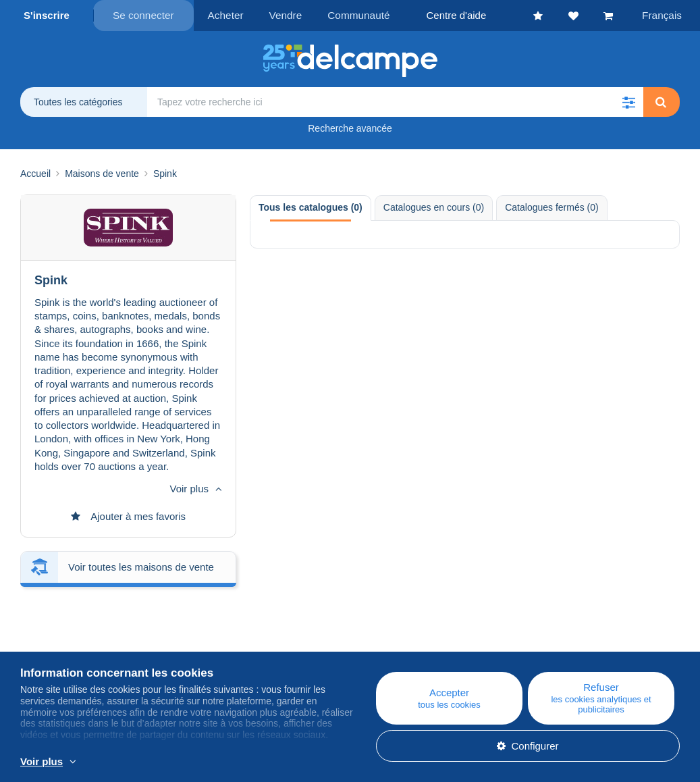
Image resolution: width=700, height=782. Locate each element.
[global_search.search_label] (395, 101)
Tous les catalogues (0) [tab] (311, 207)
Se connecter (143, 15)
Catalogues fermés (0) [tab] (552, 207)
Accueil (35, 173)
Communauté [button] (352, 15)
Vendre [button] (281, 15)
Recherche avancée (350, 128)
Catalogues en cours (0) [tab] (434, 207)
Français (664, 15)
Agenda (213, 643)
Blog (212, 627)
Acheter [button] (224, 15)
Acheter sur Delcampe (420, 643)
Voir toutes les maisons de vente (141, 489)
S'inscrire (47, 15)
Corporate (50, 643)
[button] (628, 101)
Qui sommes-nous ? (65, 627)
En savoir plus (292, 762)
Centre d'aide (400, 627)
